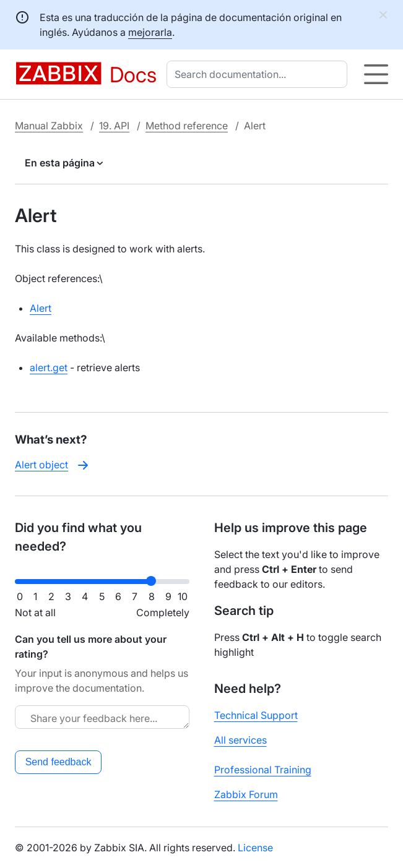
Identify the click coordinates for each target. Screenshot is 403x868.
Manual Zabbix (49, 126)
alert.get (49, 367)
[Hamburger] (376, 74)
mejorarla (150, 32)
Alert (41, 308)
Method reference (187, 126)
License (255, 848)
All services (240, 740)
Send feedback (58, 762)
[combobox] (259, 74)
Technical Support (256, 715)
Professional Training (263, 770)
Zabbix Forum (246, 794)
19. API (114, 126)
